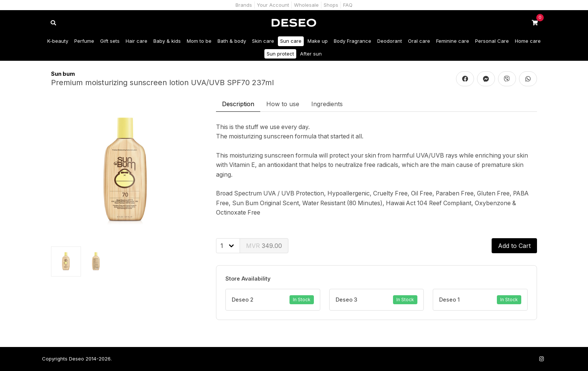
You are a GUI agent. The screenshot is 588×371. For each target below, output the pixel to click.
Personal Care (492, 41)
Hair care (136, 41)
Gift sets (110, 41)
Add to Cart (514, 246)
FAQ (348, 5)
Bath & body (232, 41)
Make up (318, 41)
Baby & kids (167, 41)
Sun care (291, 41)
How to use (283, 104)
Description (238, 104)
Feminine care (453, 41)
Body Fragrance (352, 41)
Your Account (273, 5)
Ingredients (327, 104)
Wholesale (306, 5)
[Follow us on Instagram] (541, 359)
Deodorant (390, 41)
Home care (528, 41)
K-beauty (58, 41)
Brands (244, 5)
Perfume (84, 41)
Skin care (263, 41)
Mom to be (199, 41)
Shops (331, 5)
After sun (311, 54)
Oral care (419, 41)
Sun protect (280, 54)
